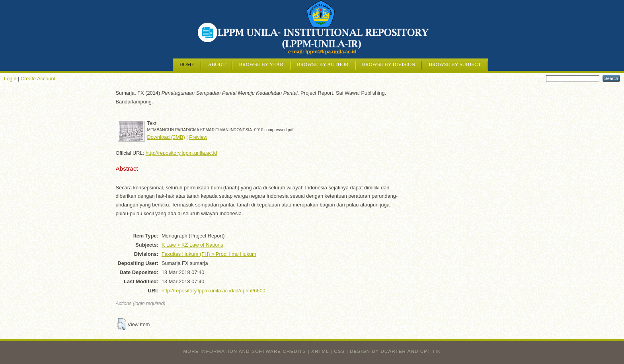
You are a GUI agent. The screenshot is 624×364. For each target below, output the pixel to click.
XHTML (320, 351)
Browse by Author (323, 64)
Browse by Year (261, 64)
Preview (198, 137)
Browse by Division (389, 64)
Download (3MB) (166, 137)
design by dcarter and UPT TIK (395, 351)
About (216, 64)
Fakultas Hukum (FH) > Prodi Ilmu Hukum (209, 254)
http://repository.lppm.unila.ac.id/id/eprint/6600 (214, 291)
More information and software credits (245, 351)
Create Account (38, 79)
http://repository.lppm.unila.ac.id (181, 153)
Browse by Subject (455, 64)
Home (187, 64)
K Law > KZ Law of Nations (192, 245)
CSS (339, 351)
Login (10, 79)
